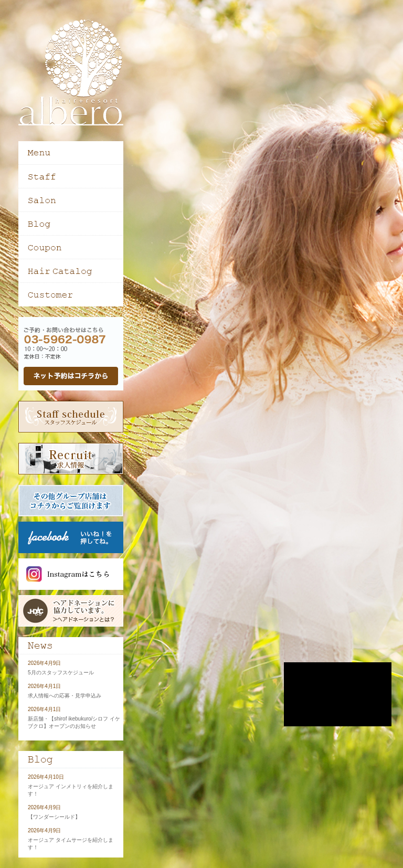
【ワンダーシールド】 (54, 817)
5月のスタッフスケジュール (61, 673)
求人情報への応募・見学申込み (65, 696)
